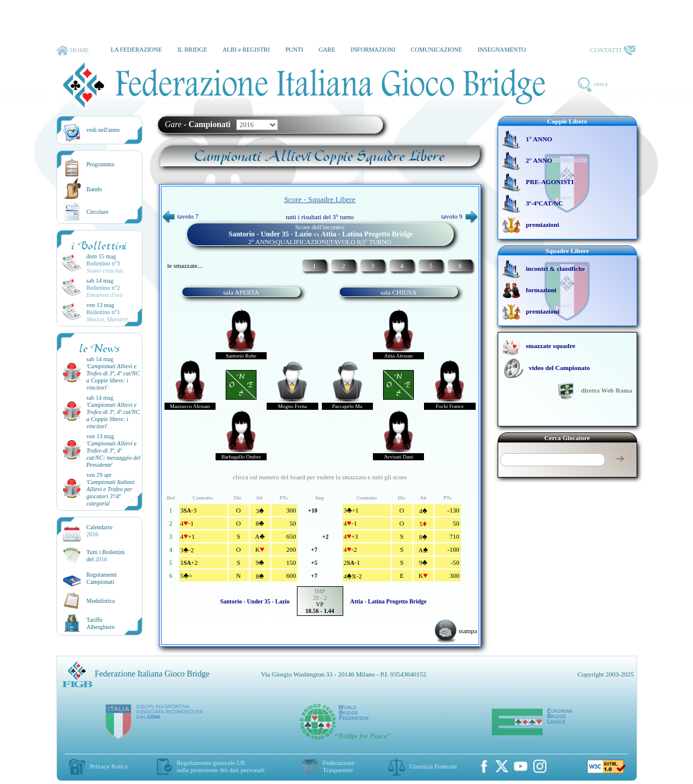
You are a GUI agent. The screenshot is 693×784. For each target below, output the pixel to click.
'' (113, 377)
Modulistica (101, 601)
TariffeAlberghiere (101, 623)
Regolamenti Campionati (102, 578)
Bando (94, 189)
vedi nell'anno (103, 130)
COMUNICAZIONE (437, 50)
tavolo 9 (459, 216)
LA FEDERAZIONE (136, 50)
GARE (327, 50)
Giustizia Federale (433, 766)
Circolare (98, 212)
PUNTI (294, 50)
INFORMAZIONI (373, 50)
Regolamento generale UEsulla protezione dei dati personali (220, 766)
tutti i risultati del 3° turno (320, 217)
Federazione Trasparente (338, 766)
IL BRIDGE (192, 50)
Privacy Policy (109, 766)
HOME (73, 50)
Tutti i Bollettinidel (106, 556)
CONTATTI (613, 50)
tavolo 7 (181, 216)
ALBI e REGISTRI (246, 50)
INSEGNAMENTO (501, 50)
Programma (101, 164)
